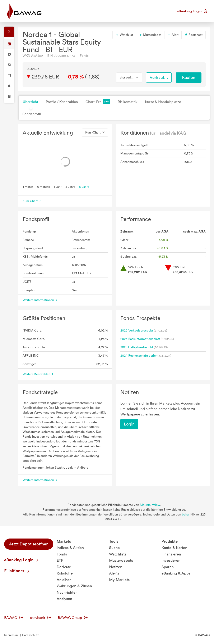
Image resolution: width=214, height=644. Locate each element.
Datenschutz (31, 635)
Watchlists (118, 554)
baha (185, 514)
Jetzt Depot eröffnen (29, 544)
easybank (40, 618)
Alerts (114, 573)
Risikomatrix (128, 102)
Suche (114, 548)
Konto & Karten (174, 548)
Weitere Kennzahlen (38, 374)
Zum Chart (32, 201)
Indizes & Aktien (70, 548)
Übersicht (31, 102)
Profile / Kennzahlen (62, 102)
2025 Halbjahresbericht (137, 347)
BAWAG (13, 618)
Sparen (168, 567)
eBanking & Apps (176, 573)
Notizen (116, 567)
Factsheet (194, 35)
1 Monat (28, 186)
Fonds (62, 554)
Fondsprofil (32, 114)
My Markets (119, 580)
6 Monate (44, 186)
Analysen (64, 599)
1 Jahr (58, 186)
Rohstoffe (65, 573)
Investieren (171, 560)
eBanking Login (192, 11)
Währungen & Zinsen (74, 586)
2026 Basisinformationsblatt (140, 339)
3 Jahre (70, 186)
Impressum (11, 635)
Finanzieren (171, 554)
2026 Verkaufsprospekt (137, 330)
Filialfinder (17, 571)
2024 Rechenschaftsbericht (139, 356)
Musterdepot (150, 35)
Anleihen (64, 580)
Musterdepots (121, 560)
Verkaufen (159, 77)
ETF (60, 560)
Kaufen (189, 77)
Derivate (64, 567)
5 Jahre (84, 186)
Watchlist (124, 35)
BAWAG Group (73, 618)
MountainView (150, 505)
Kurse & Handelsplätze (163, 102)
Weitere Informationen (40, 300)
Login (129, 424)
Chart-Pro (98, 102)
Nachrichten (67, 592)
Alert (173, 35)
